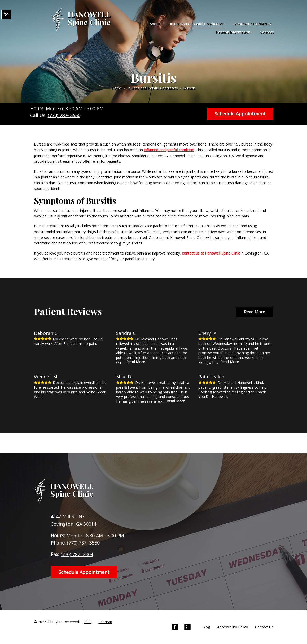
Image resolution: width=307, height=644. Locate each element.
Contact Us (264, 627)
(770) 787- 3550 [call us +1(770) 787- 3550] (64, 115)
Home (117, 88)
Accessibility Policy (233, 627)
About (156, 24)
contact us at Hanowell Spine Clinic (211, 253)
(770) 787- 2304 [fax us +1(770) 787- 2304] (77, 554)
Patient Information (234, 32)
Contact (267, 32)
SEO (88, 622)
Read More (255, 312)
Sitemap (105, 622)
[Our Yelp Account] (187, 628)
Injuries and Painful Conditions (198, 24)
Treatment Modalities (253, 24)
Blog (206, 627)
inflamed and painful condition (169, 150)
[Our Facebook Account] (175, 628)
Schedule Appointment (240, 114)
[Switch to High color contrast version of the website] (6, 14)
